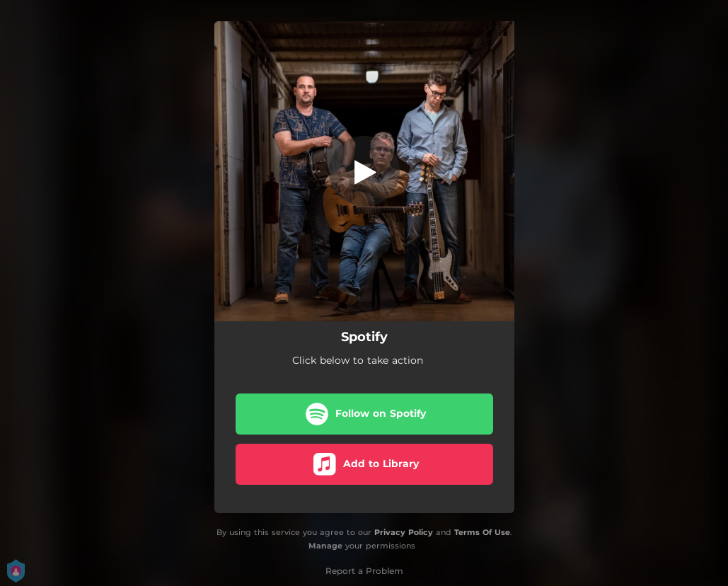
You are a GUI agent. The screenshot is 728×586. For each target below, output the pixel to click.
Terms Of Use (482, 532)
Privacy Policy (404, 532)
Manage (325, 546)
